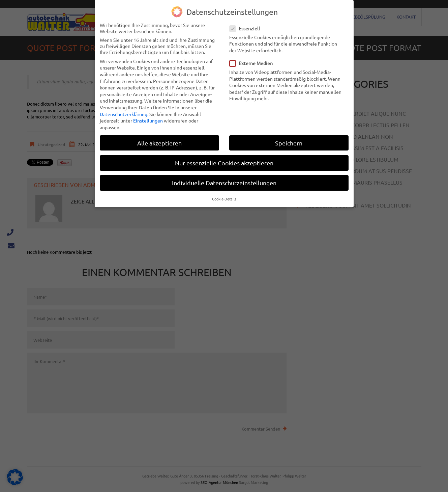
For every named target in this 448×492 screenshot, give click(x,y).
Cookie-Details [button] (224, 199)
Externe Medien (253, 63)
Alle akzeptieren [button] (159, 143)
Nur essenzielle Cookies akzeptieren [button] (224, 163)
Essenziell (247, 28)
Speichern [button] (289, 143)
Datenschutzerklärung (124, 114)
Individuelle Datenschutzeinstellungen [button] (224, 183)
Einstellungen (148, 120)
